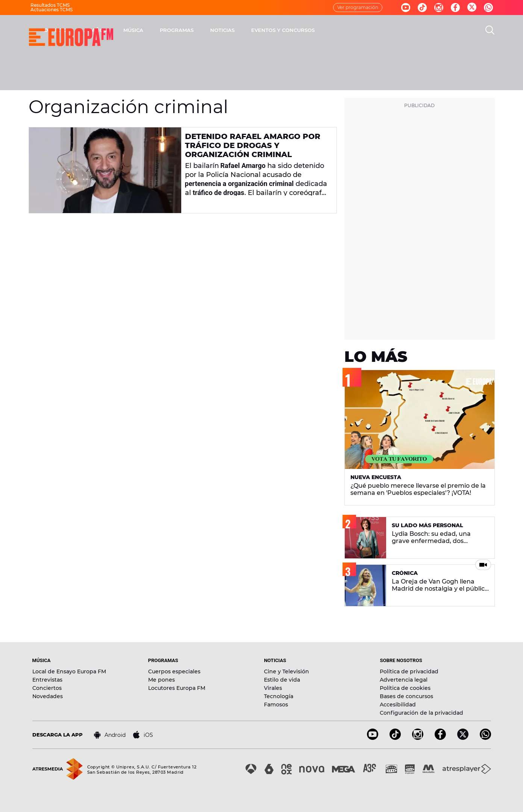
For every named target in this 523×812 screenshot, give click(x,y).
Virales (273, 688)
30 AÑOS (194, 30)
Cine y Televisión (287, 671)
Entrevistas (47, 680)
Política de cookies (405, 688)
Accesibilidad (398, 705)
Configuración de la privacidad (421, 713)
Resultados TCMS (50, 5)
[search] (490, 30)
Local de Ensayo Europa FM (69, 671)
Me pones (161, 680)
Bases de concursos (406, 696)
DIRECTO (155, 30)
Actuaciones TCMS (52, 10)
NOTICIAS (321, 30)
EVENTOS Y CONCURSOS (382, 30)
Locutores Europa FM (177, 688)
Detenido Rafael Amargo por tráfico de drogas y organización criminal (253, 145)
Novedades (48, 696)
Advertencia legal (404, 680)
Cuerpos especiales (174, 671)
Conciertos (47, 688)
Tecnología (279, 696)
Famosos (276, 705)
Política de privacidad (409, 671)
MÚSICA (232, 30)
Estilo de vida (282, 680)
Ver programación (358, 7)
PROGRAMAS (276, 30)
